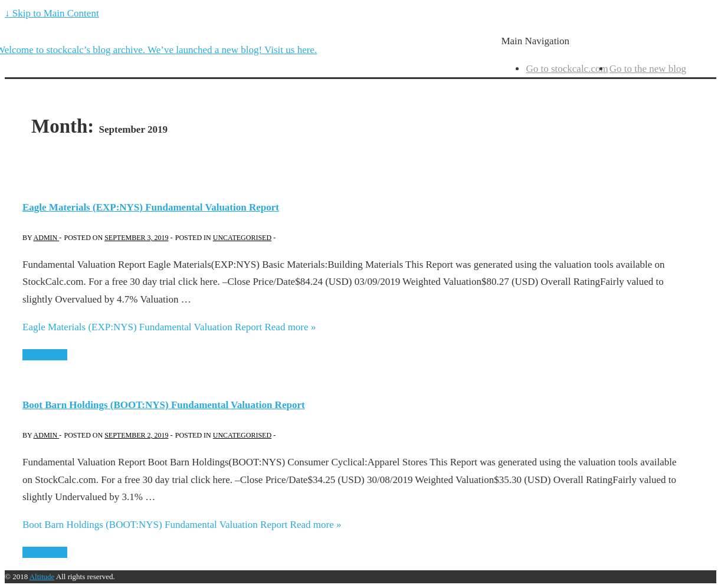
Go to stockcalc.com (567, 69)
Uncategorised (242, 238)
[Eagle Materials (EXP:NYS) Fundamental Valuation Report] (136, 238)
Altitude (42, 576)
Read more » (169, 327)
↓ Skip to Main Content (52, 13)
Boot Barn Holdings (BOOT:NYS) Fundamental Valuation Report (164, 405)
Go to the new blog (648, 69)
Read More (45, 355)
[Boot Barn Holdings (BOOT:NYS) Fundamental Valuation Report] (136, 435)
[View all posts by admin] (47, 238)
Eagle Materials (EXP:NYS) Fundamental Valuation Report (151, 207)
